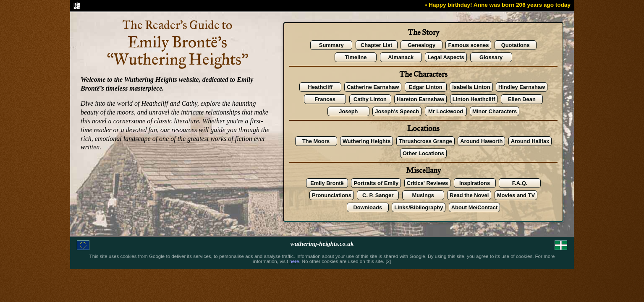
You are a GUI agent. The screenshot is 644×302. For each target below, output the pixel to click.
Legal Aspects (446, 57)
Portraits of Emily (376, 183)
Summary (331, 45)
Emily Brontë (327, 183)
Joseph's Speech (397, 111)
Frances (325, 99)
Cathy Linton (370, 99)
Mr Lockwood (446, 111)
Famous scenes (468, 45)
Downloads (368, 207)
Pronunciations (332, 195)
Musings (423, 195)
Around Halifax (530, 141)
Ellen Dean (522, 99)
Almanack (401, 57)
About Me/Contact (474, 207)
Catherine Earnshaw (373, 87)
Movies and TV (516, 195)
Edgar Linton (426, 87)
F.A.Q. (520, 183)
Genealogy (421, 45)
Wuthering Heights (367, 141)
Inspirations (475, 183)
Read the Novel (469, 195)
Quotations (516, 45)
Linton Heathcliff (474, 99)
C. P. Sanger (378, 195)
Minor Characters (495, 111)
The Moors (316, 141)
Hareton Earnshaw (420, 99)
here (294, 261)
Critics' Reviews (427, 183)
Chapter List (376, 45)
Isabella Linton (471, 87)
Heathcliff (320, 87)
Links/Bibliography (419, 207)
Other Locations (423, 153)
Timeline (356, 57)
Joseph (348, 111)
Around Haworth (481, 141)
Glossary (491, 57)
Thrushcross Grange (425, 141)
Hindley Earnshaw (522, 87)
